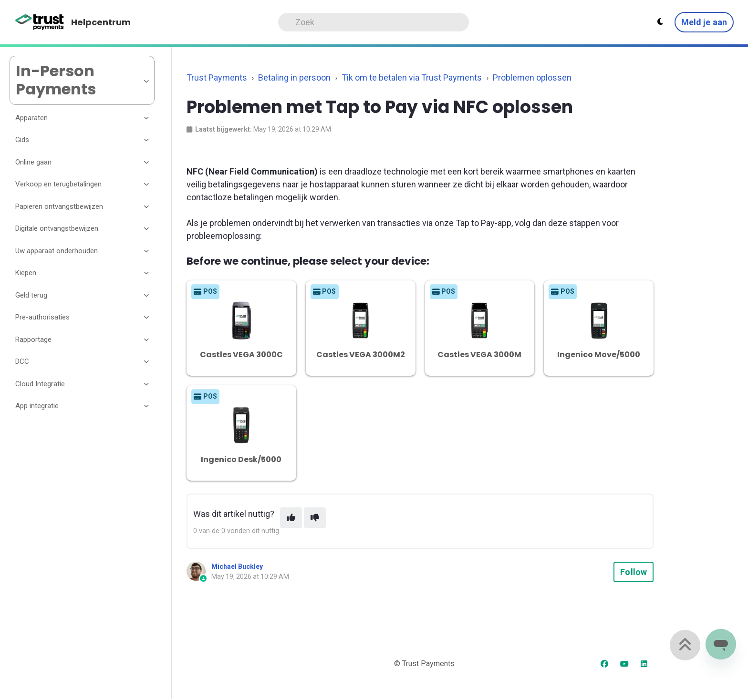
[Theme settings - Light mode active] (660, 22)
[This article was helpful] (291, 518)
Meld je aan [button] (704, 22)
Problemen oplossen (532, 77)
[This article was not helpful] (315, 518)
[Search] (374, 22)
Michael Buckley (237, 566)
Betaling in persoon (294, 77)
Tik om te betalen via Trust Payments (412, 77)
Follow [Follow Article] (634, 572)
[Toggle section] (147, 118)
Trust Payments (217, 77)
